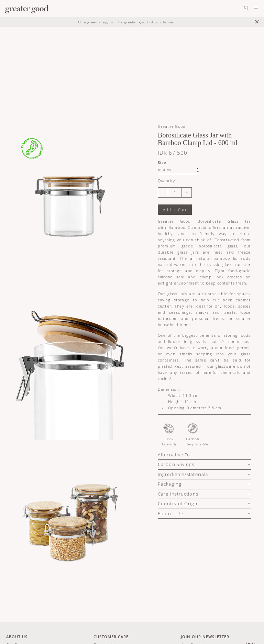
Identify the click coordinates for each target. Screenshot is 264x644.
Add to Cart (175, 209)
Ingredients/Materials (183, 474)
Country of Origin (178, 503)
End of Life (170, 513)
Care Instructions (178, 494)
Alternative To (174, 455)
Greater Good (172, 126)
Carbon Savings (176, 464)
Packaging (170, 484)
